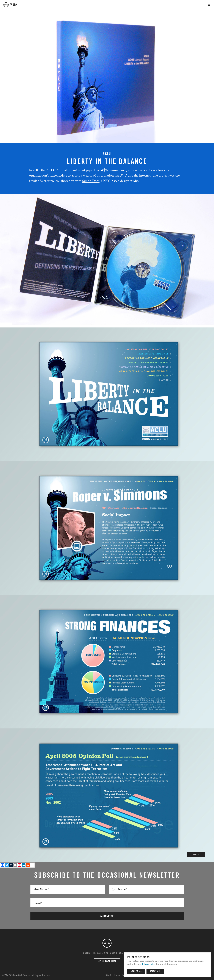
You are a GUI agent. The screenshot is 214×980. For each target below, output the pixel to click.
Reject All (155, 971)
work (14, 5)
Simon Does (91, 181)
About (117, 975)
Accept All (136, 971)
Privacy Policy (149, 964)
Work (109, 975)
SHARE (196, 855)
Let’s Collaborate (107, 961)
